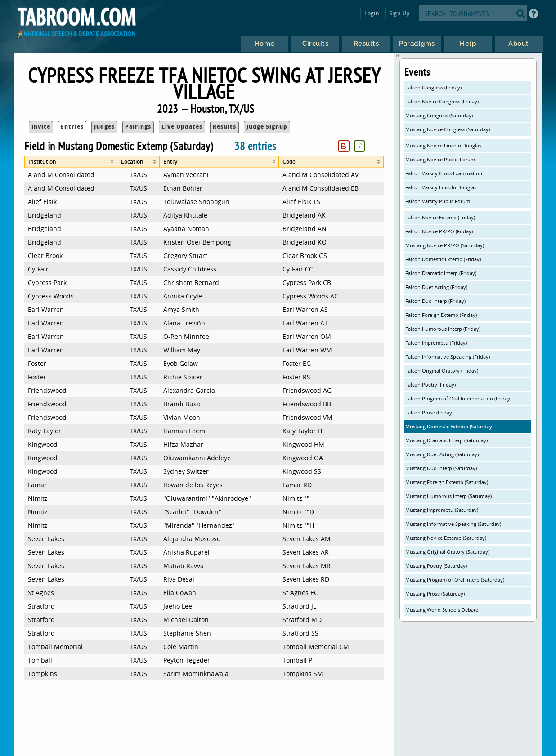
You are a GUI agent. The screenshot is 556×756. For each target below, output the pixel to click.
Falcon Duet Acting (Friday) (436, 287)
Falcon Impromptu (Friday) (436, 343)
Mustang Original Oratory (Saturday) (447, 552)
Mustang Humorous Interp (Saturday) (448, 496)
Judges (104, 127)
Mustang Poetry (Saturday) (436, 566)
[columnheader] (71, 162)
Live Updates (182, 127)
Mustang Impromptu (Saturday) (442, 510)
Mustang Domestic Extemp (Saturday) (449, 426)
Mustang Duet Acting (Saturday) (442, 454)
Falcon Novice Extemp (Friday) (440, 217)
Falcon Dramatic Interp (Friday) (441, 273)
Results (224, 127)
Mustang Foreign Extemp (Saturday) (447, 482)
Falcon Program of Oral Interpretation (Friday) (458, 398)
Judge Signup (267, 127)
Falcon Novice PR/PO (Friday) (439, 231)
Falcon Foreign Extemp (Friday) (441, 315)
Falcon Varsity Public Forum (438, 201)
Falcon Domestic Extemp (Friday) (443, 259)
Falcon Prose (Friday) (429, 412)
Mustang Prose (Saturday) (435, 594)
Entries (72, 127)
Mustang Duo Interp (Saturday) (441, 468)
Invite (41, 127)
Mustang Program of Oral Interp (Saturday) (455, 580)
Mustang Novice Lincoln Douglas (443, 145)
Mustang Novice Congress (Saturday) (448, 129)
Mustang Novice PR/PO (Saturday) (445, 245)
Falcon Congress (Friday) (433, 87)
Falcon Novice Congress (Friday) (442, 101)
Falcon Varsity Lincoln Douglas (441, 187)
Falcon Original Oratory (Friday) (442, 371)
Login (372, 13)
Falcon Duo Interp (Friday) (435, 301)
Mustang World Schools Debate (442, 610)
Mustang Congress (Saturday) (439, 115)
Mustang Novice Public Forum (440, 159)
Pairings (138, 127)
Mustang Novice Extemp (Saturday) (446, 538)
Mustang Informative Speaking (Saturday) (453, 524)
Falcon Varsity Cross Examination (444, 173)
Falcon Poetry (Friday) (430, 385)
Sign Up (399, 13)
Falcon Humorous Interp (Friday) (443, 329)
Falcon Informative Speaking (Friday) (448, 357)
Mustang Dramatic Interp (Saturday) (446, 440)
